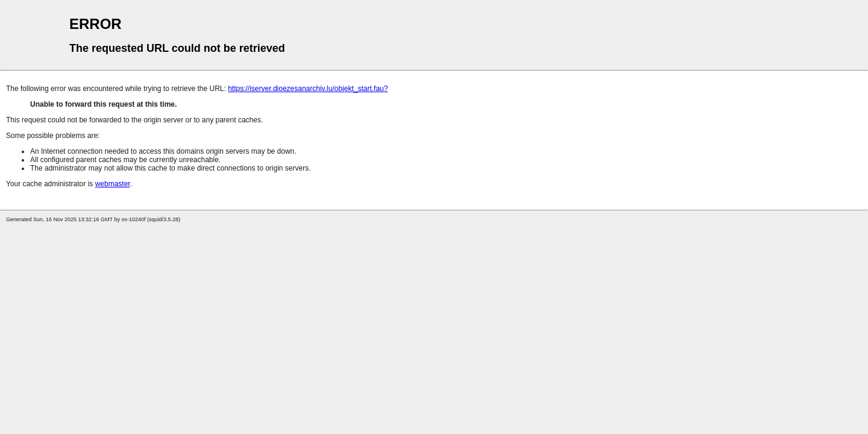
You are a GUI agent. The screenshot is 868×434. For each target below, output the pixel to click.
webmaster (113, 184)
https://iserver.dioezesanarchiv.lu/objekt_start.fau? (308, 89)
